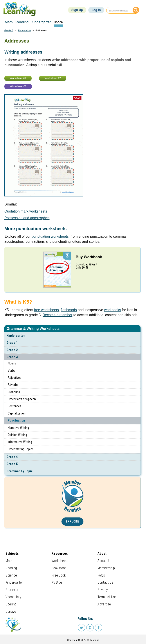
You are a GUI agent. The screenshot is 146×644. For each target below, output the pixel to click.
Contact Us (105, 582)
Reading (11, 568)
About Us (104, 561)
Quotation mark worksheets (26, 211)
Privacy (103, 590)
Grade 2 (12, 350)
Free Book (59, 575)
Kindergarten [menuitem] (41, 22)
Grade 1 (12, 343)
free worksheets (46, 310)
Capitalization (17, 413)
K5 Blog (57, 582)
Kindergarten (16, 336)
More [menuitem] (59, 22)
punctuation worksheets (50, 236)
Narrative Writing (18, 428)
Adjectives (14, 378)
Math (9, 561)
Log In (96, 10)
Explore (73, 522)
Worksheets (60, 561)
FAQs (101, 575)
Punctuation (16, 420)
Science (11, 575)
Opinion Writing (17, 435)
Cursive (11, 611)
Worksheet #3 (18, 86)
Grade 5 (12, 464)
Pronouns (14, 392)
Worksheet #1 (18, 78)
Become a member (57, 315)
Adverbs (13, 385)
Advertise (104, 604)
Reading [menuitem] (22, 22)
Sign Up (77, 10)
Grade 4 (12, 457)
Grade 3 (12, 357)
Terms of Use (107, 597)
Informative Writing (20, 442)
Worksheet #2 (53, 78)
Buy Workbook (89, 257)
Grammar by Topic (20, 471)
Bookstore (59, 568)
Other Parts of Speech (22, 399)
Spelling (11, 604)
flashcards (69, 310)
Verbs (12, 371)
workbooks (112, 310)
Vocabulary (13, 597)
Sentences (14, 406)
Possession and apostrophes (27, 218)
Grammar (12, 590)
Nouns (12, 363)
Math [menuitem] (9, 22)
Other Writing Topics (21, 449)
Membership (106, 568)
